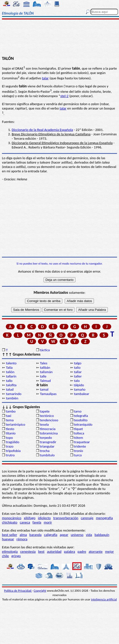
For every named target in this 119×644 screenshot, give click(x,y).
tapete (45, 411)
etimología (10, 552)
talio (77, 368)
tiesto (10, 429)
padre (82, 552)
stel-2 (64, 96)
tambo (11, 411)
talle (43, 376)
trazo (10, 446)
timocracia (48, 429)
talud (10, 389)
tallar (78, 372)
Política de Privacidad (18, 591)
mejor (110, 552)
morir (48, 522)
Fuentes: (8, 122)
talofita (11, 385)
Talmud (45, 381)
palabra (70, 552)
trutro (10, 455)
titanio (11, 433)
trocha (45, 451)
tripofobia (13, 451)
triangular (47, 446)
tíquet (78, 429)
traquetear (82, 442)
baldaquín (102, 535)
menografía (104, 518)
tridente (80, 446)
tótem (78, 438)
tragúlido (13, 442)
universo (77, 535)
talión (10, 372)
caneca (25, 522)
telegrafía (81, 416)
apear (64, 535)
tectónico (47, 416)
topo (9, 438)
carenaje (87, 518)
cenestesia (28, 552)
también (12, 398)
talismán (46, 372)
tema (10, 420)
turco (78, 455)
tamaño (80, 389)
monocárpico (12, 518)
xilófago (30, 518)
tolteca (79, 433)
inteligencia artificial (104, 599)
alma (23, 535)
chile (5, 556)
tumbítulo (47, 455)
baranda (36, 535)
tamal (44, 389)
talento (11, 363)
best (41, 552)
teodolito (81, 420)
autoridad (54, 552)
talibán (45, 368)
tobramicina (49, 433)
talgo (78, 363)
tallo (9, 381)
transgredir (48, 442)
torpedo (46, 438)
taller (78, 376)
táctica (45, 350)
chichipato (10, 522)
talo (77, 381)
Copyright (40, 591)
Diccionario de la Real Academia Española (42, 130)
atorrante (96, 552)
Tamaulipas (48, 394)
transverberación (66, 518)
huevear (8, 539)
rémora (22, 539)
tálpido (79, 385)
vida (89, 535)
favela (37, 522)
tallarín (11, 376)
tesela (44, 424)
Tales (44, 363)
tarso (78, 411)
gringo (16, 556)
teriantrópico (15, 424)
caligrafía (51, 535)
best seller (9, 535)
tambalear (82, 394)
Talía (9, 368)
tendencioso (49, 420)
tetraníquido (83, 424)
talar (45, 78)
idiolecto (44, 518)
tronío (78, 451)
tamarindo (14, 394)
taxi (9, 416)
